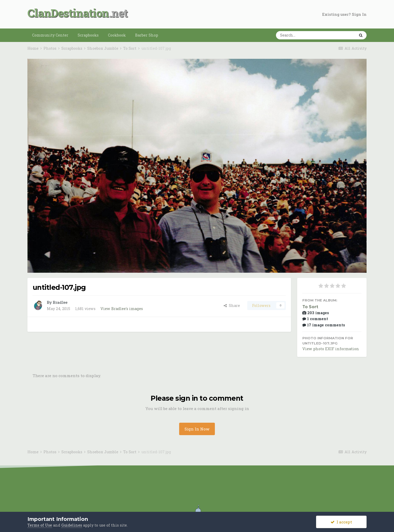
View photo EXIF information (331, 349)
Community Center (50, 35)
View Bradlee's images (122, 309)
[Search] (300, 35)
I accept (341, 522)
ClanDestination (68, 13)
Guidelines (72, 525)
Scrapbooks (88, 35)
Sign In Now (197, 429)
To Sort (310, 307)
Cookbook (117, 35)
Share (232, 305)
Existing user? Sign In (344, 14)
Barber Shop (147, 35)
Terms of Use (40, 525)
